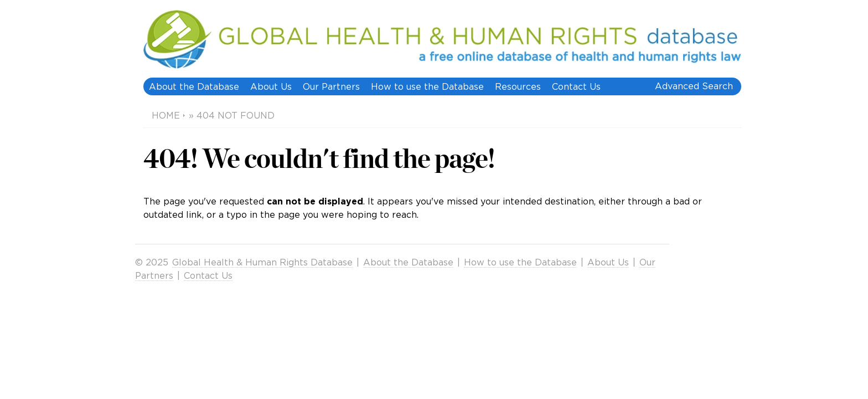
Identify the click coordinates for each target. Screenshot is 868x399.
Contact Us (576, 86)
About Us (271, 86)
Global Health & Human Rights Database (262, 262)
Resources (518, 86)
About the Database (194, 86)
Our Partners (331, 86)
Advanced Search (694, 86)
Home (166, 115)
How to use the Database (427, 86)
